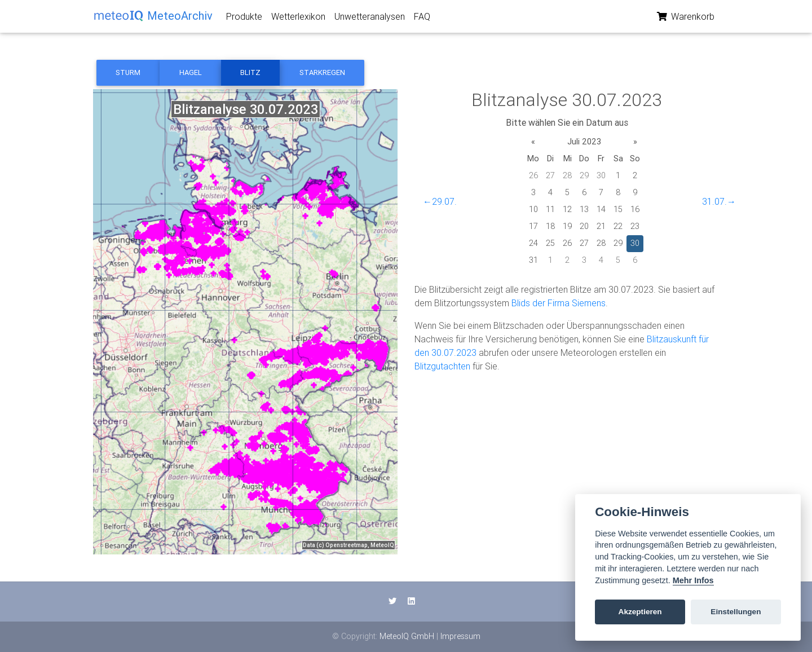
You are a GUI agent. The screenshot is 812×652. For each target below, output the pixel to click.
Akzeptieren (640, 612)
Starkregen (322, 72)
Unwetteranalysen (370, 19)
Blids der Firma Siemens (559, 303)
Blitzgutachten (442, 366)
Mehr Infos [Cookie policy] (693, 580)
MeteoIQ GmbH (407, 636)
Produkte (244, 19)
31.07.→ (719, 201)
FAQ (422, 19)
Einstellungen (736, 612)
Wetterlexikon (298, 19)
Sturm (128, 72)
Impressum (460, 636)
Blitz (250, 72)
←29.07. (440, 201)
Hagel (191, 72)
